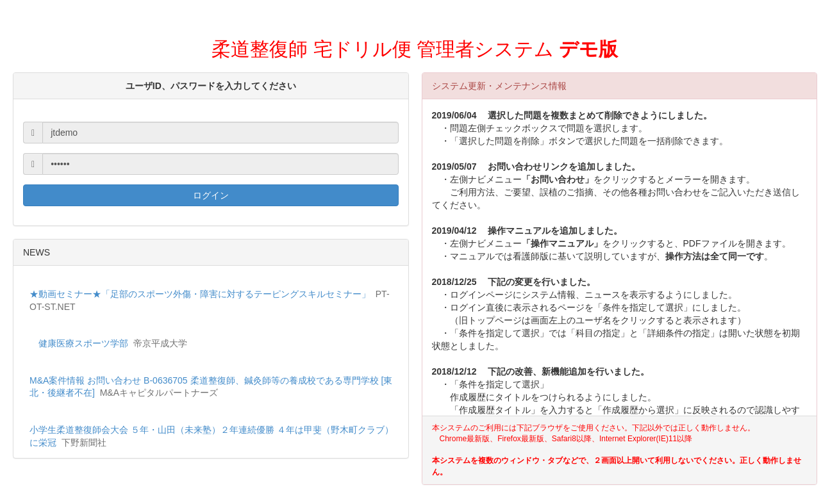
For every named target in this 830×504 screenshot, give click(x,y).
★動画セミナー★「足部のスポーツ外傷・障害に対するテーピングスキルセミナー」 (200, 294)
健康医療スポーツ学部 (83, 343)
